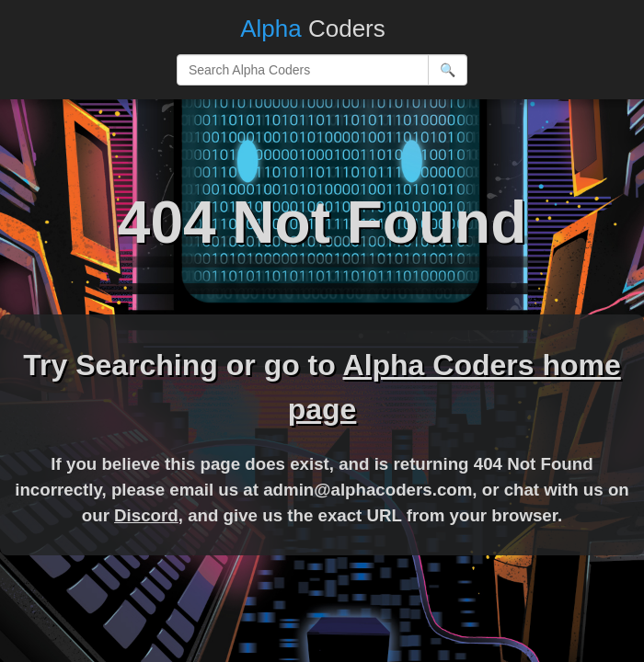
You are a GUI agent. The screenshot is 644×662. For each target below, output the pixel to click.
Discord (146, 515)
